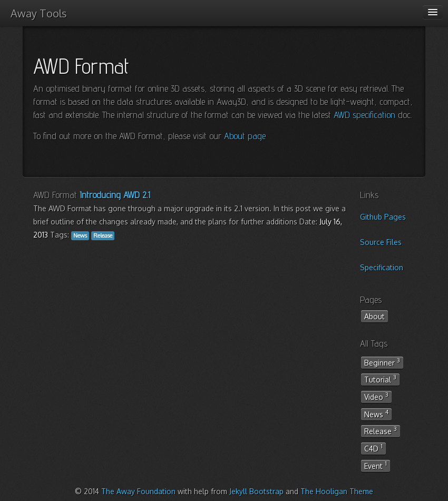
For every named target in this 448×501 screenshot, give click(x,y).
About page (245, 136)
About (374, 316)
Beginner (382, 362)
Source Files (381, 242)
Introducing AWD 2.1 (115, 195)
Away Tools (39, 13)
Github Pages (383, 217)
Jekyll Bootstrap (256, 491)
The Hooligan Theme (337, 491)
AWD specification (364, 115)
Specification (382, 267)
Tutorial (380, 379)
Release (381, 430)
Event (376, 465)
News (376, 414)
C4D (373, 448)
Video (376, 396)
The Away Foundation (138, 491)
